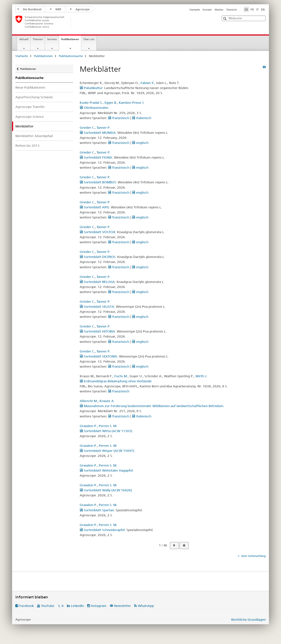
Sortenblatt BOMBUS (98, 182)
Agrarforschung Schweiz (34, 97)
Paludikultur (91, 88)
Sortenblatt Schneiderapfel (102, 530)
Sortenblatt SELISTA (97, 307)
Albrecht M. (89, 401)
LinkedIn (77, 606)
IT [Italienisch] (257, 9)
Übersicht (232, 10)
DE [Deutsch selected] (246, 9)
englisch (140, 143)
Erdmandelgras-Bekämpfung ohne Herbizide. (116, 381)
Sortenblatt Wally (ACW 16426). (106, 490)
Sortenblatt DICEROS (98, 257)
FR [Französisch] (252, 9)
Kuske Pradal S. (91, 103)
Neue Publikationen (30, 87)
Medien (219, 10)
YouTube (48, 606)
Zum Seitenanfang (253, 556)
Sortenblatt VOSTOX (97, 232)
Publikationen (71, 41)
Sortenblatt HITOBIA (97, 331)
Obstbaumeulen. (94, 108)
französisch (119, 118)
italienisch (142, 118)
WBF (56, 9)
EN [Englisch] (263, 9)
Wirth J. (201, 376)
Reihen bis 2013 (27, 146)
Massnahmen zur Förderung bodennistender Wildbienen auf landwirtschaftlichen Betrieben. (152, 406)
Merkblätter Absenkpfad (34, 136)
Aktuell (24, 39)
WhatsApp (146, 606)
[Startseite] (78, 22)
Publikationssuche (71, 56)
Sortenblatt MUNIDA (98, 133)
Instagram (99, 606)
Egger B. (111, 103)
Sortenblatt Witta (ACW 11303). (106, 431)
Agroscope (80, 9)
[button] (225, 19)
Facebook (27, 606)
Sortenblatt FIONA (96, 157)
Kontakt (207, 10)
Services (52, 39)
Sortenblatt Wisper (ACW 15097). (107, 451)
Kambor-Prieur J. (132, 103)
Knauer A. (107, 401)
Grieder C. (87, 128)
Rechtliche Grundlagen (248, 620)
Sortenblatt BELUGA (97, 282)
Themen (38, 39)
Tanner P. (104, 128)
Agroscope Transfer (30, 107)
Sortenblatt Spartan (97, 510)
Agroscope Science (30, 117)
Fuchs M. (121, 376)
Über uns (89, 39)
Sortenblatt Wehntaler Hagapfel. (107, 470)
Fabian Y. (147, 83)
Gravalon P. (88, 426)
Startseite (195, 10)
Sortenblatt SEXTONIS (98, 356)
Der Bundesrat (30, 9)
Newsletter (122, 606)
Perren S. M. (108, 426)
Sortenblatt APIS (94, 207)
